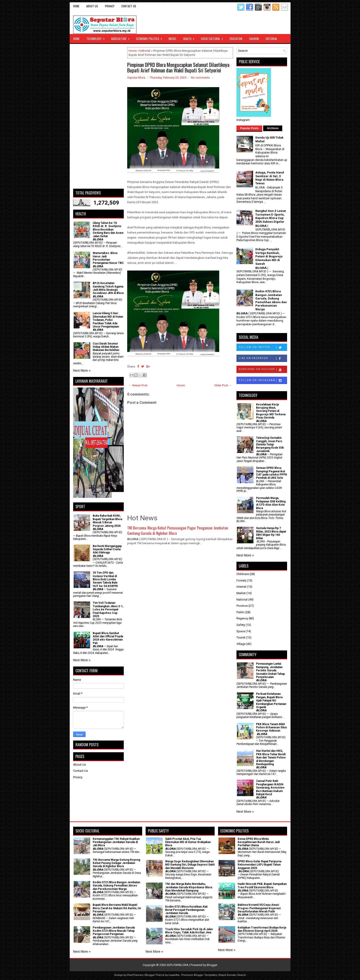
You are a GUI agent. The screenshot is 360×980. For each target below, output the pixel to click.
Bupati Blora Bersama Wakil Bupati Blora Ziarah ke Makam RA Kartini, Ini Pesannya (117, 908)
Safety (241, 625)
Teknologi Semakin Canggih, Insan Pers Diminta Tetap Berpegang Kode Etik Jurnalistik (270, 444)
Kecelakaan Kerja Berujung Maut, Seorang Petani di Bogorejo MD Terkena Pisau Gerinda (271, 411)
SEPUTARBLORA (177, 965)
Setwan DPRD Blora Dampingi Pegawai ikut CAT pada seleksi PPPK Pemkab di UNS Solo (272, 473)
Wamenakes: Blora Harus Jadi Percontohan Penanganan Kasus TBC (108, 258)
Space (241, 631)
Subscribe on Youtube (263, 370)
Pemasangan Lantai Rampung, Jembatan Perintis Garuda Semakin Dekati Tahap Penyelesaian (270, 670)
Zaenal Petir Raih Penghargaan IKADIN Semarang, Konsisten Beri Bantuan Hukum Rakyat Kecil (270, 788)
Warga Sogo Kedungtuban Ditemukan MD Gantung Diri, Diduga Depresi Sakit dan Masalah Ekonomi (190, 865)
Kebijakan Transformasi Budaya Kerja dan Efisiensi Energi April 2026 (262, 929)
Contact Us (129, 6)
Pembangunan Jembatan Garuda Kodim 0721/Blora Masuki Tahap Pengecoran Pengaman (114, 931)
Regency (242, 618)
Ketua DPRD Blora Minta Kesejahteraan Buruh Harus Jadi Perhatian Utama (259, 842)
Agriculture (122, 37)
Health (190, 37)
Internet (241, 587)
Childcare (243, 574)
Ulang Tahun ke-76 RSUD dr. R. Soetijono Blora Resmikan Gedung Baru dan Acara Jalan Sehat (108, 230)
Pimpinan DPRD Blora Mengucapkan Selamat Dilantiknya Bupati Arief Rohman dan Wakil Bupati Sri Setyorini (178, 67)
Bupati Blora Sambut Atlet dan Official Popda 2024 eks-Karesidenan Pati (108, 638)
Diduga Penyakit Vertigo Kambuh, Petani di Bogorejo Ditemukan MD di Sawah (269, 256)
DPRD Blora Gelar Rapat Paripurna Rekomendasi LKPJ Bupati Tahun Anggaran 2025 (259, 865)
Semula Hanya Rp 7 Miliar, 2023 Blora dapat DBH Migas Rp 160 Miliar (271, 533)
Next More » (82, 370)
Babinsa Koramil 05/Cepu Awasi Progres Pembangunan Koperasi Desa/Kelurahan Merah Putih (259, 908)
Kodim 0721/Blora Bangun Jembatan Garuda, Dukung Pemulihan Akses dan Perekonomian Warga (271, 300)
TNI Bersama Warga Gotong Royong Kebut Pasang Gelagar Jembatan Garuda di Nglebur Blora (116, 863)
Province (242, 606)
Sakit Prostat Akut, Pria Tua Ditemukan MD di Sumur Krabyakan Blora (188, 842)
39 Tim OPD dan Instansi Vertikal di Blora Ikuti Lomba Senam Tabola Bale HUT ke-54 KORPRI (105, 579)
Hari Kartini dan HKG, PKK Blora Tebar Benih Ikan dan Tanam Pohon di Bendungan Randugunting (271, 758)
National (242, 600)
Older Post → (223, 385)
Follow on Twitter (263, 348)
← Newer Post (138, 385)
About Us (92, 6)
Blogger (212, 965)
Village (241, 644)
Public (240, 612)
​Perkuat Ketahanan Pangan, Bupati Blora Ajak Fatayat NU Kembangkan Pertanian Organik (271, 701)
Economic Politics (151, 37)
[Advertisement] (98, 116)
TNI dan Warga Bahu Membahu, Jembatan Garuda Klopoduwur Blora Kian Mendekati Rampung (189, 887)
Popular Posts (249, 128)
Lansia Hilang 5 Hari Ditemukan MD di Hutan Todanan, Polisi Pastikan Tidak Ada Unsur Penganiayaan (108, 320)
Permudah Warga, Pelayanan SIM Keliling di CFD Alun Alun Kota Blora (271, 503)
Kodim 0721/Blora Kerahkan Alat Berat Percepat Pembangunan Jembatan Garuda (186, 910)
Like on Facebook (263, 359)
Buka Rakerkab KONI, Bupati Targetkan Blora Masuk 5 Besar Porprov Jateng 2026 (107, 521)
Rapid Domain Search (233, 975)
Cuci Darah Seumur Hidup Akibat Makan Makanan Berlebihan (106, 347)
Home (76, 6)
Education (236, 39)
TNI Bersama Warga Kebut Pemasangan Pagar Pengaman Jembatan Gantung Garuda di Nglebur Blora (178, 531)
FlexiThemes (135, 975)
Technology (97, 37)
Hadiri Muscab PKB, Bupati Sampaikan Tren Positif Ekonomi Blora (262, 886)
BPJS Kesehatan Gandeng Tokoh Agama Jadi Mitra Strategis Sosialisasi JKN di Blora (108, 288)
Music (172, 39)
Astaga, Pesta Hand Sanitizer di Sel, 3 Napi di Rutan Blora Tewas (270, 178)
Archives (273, 128)
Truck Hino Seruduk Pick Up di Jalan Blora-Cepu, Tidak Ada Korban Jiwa (189, 931)
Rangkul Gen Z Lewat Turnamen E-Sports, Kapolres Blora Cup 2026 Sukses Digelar (271, 216)
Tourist (241, 637)
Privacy (110, 6)
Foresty (241, 580)
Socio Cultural (213, 37)
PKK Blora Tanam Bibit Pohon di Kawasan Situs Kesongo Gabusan (272, 728)
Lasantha (174, 975)
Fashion (254, 39)
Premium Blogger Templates (199, 975)
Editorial (271, 39)
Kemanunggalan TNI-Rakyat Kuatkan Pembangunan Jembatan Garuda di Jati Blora (116, 842)
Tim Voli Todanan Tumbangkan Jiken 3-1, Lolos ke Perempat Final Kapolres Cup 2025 (108, 610)
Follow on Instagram (263, 381)
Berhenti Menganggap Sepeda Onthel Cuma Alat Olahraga (107, 549)
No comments (200, 78)
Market (241, 593)
